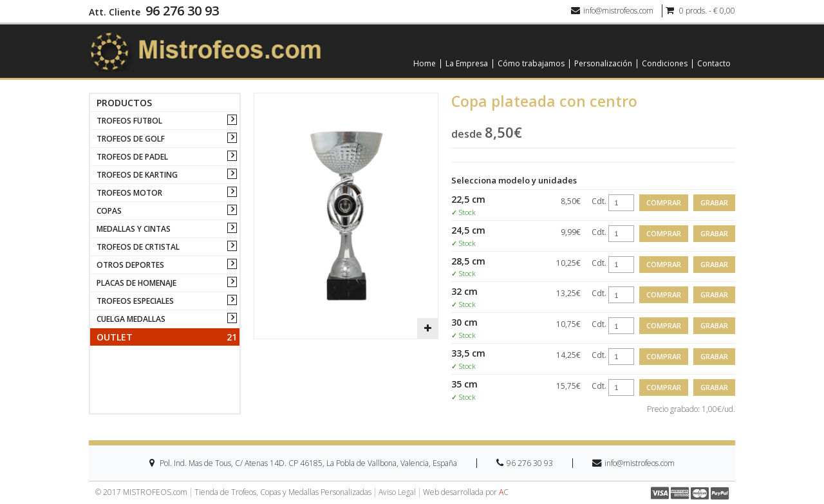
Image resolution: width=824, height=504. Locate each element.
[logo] (205, 51)
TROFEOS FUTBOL (129, 121)
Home (425, 64)
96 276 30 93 (182, 11)
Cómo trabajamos (531, 64)
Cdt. (599, 201)
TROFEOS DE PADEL (132, 157)
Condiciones (665, 64)
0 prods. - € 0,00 (700, 11)
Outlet (167, 337)
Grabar (714, 202)
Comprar (664, 202)
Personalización (603, 64)
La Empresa (467, 64)
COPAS (109, 211)
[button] (427, 328)
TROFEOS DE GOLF (131, 139)
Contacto (714, 64)
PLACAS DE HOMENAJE (136, 283)
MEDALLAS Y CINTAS (134, 229)
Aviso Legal (397, 492)
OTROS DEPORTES (130, 265)
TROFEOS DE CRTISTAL (138, 247)
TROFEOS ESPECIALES (135, 301)
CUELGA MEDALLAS (131, 319)
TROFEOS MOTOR (129, 193)
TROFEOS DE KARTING (137, 175)
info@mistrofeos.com (612, 11)
